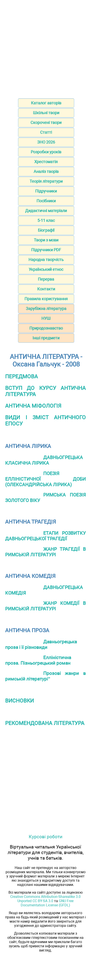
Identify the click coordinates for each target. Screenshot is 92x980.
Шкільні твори (46, 113)
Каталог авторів (46, 103)
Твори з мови (46, 240)
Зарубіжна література (46, 309)
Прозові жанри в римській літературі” (45, 676)
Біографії (46, 230)
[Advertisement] (46, 48)
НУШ (46, 318)
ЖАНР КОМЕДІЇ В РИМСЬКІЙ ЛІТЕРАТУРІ (45, 606)
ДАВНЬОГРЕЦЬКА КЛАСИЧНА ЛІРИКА (44, 460)
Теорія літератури (46, 181)
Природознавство (46, 328)
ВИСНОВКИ (19, 701)
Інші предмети (46, 338)
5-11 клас (46, 220)
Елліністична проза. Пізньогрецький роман (38, 660)
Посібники (46, 201)
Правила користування (46, 299)
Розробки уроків (46, 152)
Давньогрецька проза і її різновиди (41, 644)
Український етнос (46, 269)
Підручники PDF (46, 250)
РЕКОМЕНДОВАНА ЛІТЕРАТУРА (45, 723)
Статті (46, 132)
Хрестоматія (46, 162)
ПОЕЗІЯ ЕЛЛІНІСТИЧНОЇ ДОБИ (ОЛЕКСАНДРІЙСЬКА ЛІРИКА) (45, 479)
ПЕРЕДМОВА (21, 377)
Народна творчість (46, 260)
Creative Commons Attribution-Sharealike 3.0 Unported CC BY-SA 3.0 (45, 899)
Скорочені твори (46, 122)
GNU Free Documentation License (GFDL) (47, 903)
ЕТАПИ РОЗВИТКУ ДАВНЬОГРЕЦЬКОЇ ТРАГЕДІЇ (45, 536)
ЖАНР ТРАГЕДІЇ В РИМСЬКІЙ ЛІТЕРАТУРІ (45, 552)
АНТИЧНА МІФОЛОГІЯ (33, 406)
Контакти (46, 289)
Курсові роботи (46, 837)
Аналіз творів (46, 171)
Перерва (46, 279)
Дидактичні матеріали (46, 211)
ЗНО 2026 (46, 142)
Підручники (46, 191)
